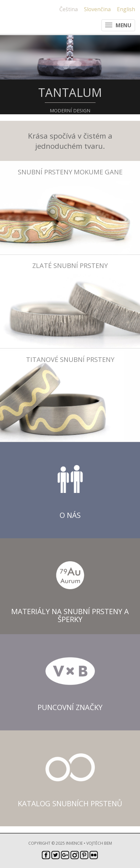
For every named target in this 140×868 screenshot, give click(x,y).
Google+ (65, 855)
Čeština (69, 9)
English (126, 9)
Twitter (56, 855)
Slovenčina (97, 9)
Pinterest (84, 855)
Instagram (75, 855)
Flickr (94, 855)
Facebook (46, 855)
